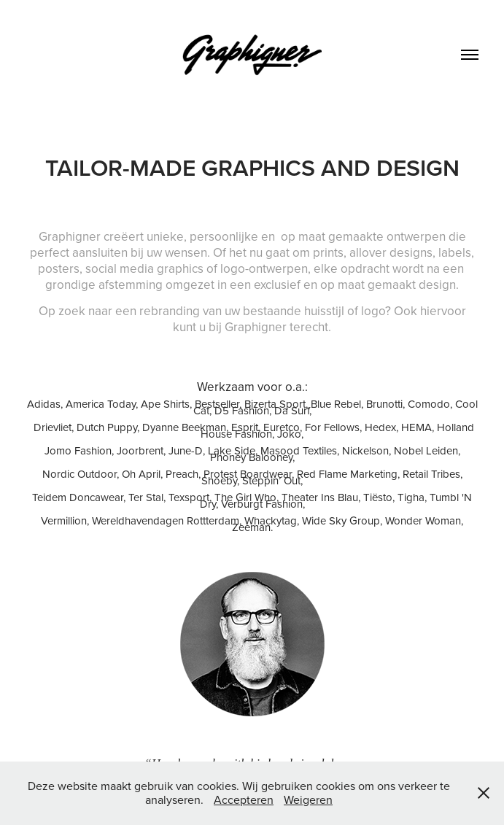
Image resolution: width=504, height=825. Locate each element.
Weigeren (308, 799)
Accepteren (244, 799)
